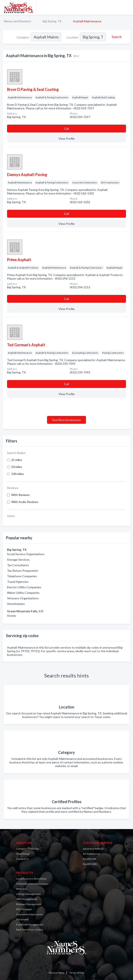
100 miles (18, 474)
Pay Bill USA (89, 859)
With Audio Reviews (25, 502)
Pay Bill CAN (90, 864)
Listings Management (28, 894)
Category (23, 37)
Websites (22, 889)
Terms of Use (77, 973)
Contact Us (22, 859)
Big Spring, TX (52, 21)
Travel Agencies (18, 582)
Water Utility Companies (23, 593)
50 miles (17, 467)
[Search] (116, 37)
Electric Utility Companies (24, 587)
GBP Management (27, 899)
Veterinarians (16, 604)
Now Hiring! (23, 854)
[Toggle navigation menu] (127, 7)
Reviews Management (29, 904)
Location (72, 37)
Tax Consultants (18, 565)
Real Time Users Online (30, 930)
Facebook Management (30, 924)
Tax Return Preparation (23, 571)
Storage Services (18, 560)
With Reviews (21, 495)
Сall (66, 129)
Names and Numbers (18, 21)
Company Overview (27, 849)
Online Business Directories (32, 884)
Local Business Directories (31, 879)
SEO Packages (24, 909)
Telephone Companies (22, 576)
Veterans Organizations (23, 598)
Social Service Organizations (26, 554)
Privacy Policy (56, 973)
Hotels (11, 616)
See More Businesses (66, 420)
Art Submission (91, 854)
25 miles (17, 460)
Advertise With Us (93, 849)
